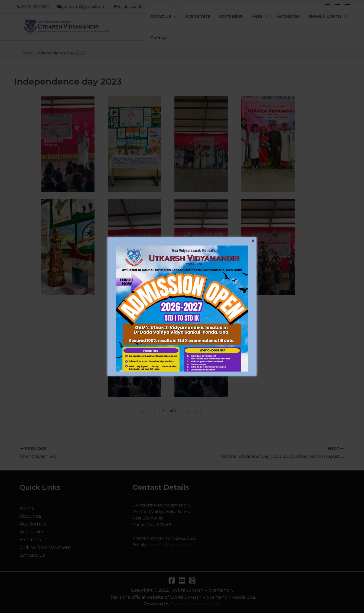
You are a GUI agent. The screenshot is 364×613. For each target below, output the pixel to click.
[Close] (253, 241)
